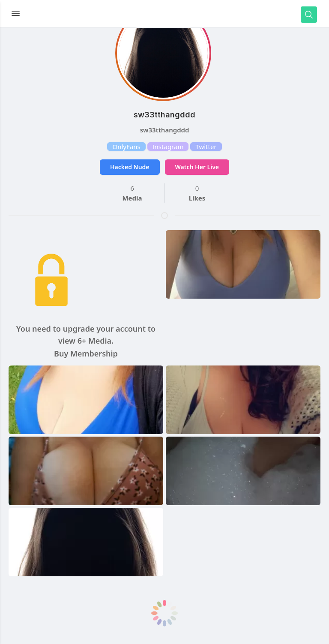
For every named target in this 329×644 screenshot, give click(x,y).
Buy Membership (86, 353)
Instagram (168, 147)
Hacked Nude (130, 167)
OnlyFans (126, 147)
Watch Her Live (197, 167)
